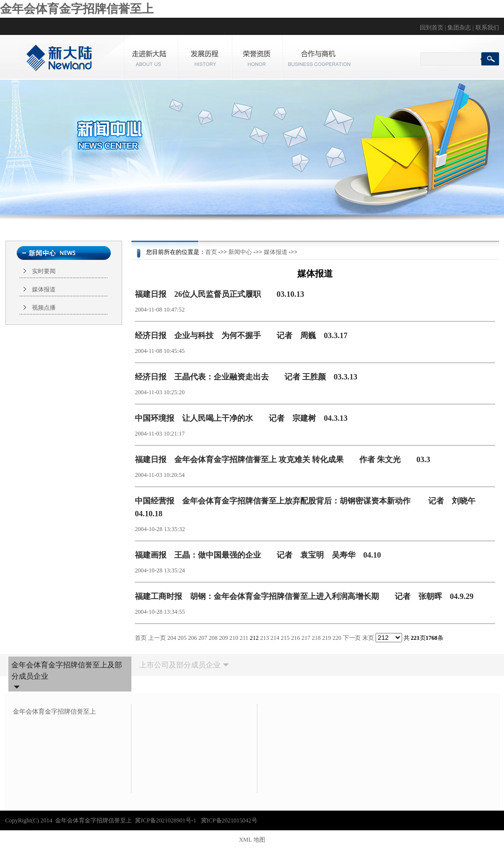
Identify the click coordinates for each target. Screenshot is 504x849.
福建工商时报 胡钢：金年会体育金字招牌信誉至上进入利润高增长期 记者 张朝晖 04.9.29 (304, 596)
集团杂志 (459, 28)
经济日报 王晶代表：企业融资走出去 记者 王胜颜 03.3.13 (246, 377)
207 (203, 638)
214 (275, 638)
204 (172, 638)
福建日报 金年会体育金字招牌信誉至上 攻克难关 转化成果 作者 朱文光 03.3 (283, 459)
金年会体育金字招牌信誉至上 (77, 9)
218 (316, 638)
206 (192, 638)
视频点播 (44, 308)
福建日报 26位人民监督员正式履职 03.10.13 (220, 294)
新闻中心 (240, 252)
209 (223, 638)
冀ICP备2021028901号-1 (166, 820)
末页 (368, 638)
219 (327, 638)
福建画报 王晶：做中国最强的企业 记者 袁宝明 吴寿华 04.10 (258, 555)
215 (285, 638)
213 (265, 638)
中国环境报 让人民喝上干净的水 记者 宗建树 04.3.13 (241, 418)
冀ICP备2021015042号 (229, 820)
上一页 (157, 638)
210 (234, 638)
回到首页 (432, 28)
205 (182, 638)
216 (296, 638)
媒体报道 (44, 289)
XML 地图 (252, 840)
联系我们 (487, 28)
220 (337, 638)
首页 (211, 252)
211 (244, 638)
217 (306, 638)
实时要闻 (44, 271)
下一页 (352, 638)
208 (213, 638)
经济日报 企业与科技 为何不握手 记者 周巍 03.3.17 (241, 335)
